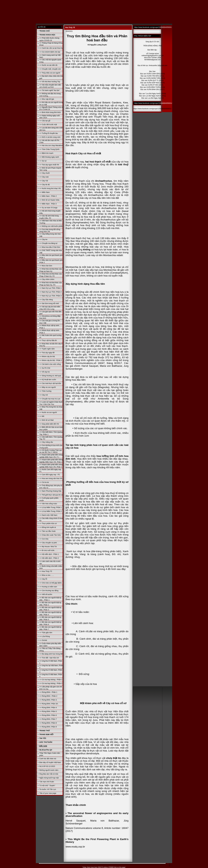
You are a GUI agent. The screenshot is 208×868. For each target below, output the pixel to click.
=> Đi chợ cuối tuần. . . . (49, 550)
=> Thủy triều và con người (50, 73)
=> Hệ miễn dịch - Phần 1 (49, 554)
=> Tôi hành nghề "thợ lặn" (50, 90)
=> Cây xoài (44, 177)
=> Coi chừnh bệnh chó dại (50, 52)
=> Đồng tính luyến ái (48, 527)
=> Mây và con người (48, 387)
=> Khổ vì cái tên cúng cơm (50, 137)
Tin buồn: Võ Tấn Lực (48, 789)
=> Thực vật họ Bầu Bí (48, 340)
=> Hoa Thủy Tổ (46, 571)
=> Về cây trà (45, 372)
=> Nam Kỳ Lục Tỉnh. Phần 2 (50, 292)
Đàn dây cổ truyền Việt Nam (50, 762)
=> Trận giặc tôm (46, 633)
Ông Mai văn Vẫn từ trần (49, 774)
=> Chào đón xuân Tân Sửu (50, 535)
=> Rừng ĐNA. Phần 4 (48, 708)
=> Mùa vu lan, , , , (47, 575)
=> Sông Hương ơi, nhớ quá (50, 376)
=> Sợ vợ (43, 161)
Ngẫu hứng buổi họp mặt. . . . (51, 778)
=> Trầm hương (45, 391)
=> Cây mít (44, 395)
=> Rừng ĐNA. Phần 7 (48, 719)
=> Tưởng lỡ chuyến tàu (49, 133)
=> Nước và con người (48, 412)
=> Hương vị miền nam (48, 587)
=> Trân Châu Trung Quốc (49, 149)
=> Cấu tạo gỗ (45, 121)
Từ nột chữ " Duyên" (47, 785)
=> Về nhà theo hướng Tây (50, 82)
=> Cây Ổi (43, 579)
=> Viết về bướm (46, 594)
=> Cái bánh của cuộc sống (50, 364)
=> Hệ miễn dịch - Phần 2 (49, 558)
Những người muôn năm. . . (50, 770)
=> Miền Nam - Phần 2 (48, 196)
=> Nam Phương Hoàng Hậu (50, 491)
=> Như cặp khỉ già (47, 99)
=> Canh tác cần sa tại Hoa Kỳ (51, 48)
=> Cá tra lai (44, 482)
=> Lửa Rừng (45, 636)
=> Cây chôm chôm (47, 279)
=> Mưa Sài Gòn (46, 266)
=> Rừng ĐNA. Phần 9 (48, 727)
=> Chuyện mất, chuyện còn (50, 69)
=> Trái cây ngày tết (47, 353)
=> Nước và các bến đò (48, 65)
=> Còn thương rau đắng (49, 591)
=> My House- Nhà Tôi (48, 547)
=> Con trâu (44, 539)
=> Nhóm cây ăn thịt (47, 356)
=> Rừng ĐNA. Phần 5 (48, 711)
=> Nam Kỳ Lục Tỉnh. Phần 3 (50, 296)
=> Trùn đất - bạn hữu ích (49, 658)
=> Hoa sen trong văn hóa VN (51, 478)
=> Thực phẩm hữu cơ (48, 523)
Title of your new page (48, 793)
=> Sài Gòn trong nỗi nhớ (49, 303)
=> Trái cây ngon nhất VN (49, 165)
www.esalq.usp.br (75, 847)
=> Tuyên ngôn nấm (47, 349)
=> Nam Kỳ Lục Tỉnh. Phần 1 (50, 288)
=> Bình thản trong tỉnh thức (50, 112)
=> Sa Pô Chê (45, 368)
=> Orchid (43, 640)
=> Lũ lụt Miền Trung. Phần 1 (51, 507)
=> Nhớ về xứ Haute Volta (49, 200)
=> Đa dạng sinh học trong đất (51, 654)
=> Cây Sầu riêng (46, 300)
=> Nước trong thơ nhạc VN (50, 188)
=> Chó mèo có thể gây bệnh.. (51, 583)
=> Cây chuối (45, 173)
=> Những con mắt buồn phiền (51, 226)
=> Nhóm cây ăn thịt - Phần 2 (51, 360)
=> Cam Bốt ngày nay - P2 (50, 475)
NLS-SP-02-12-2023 (47, 766)
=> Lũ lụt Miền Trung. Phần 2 (51, 511)
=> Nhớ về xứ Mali (46, 420)
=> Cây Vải (44, 181)
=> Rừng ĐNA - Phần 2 (48, 696)
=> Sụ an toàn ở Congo (48, 208)
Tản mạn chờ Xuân (47, 782)
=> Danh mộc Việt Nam (48, 515)
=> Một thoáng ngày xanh (49, 157)
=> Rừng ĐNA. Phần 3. (48, 700)
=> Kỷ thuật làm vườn (48, 380)
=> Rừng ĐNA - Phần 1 (48, 692)
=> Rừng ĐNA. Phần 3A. (49, 704)
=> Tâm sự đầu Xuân (48, 531)
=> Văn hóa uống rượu (48, 504)
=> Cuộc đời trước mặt (48, 125)
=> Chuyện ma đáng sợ (48, 243)
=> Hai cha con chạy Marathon (51, 145)
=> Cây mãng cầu (46, 442)
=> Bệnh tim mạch (46, 153)
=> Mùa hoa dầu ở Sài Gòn (50, 247)
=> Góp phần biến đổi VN (49, 424)
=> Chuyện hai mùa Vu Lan (50, 399)
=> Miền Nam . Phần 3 (48, 204)
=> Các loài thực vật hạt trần (50, 383)
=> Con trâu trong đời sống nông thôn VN (50, 230)
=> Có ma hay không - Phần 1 (51, 680)
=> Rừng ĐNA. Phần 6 (48, 715)
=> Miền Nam (45, 192)
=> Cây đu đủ (45, 185)
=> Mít (42, 416)
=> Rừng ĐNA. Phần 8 (48, 723)
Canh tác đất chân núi (48, 759)
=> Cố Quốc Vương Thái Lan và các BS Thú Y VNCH (51, 451)
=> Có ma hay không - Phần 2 (51, 683)
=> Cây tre (43, 239)
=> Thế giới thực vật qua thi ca (51, 495)
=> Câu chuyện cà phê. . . (49, 543)
